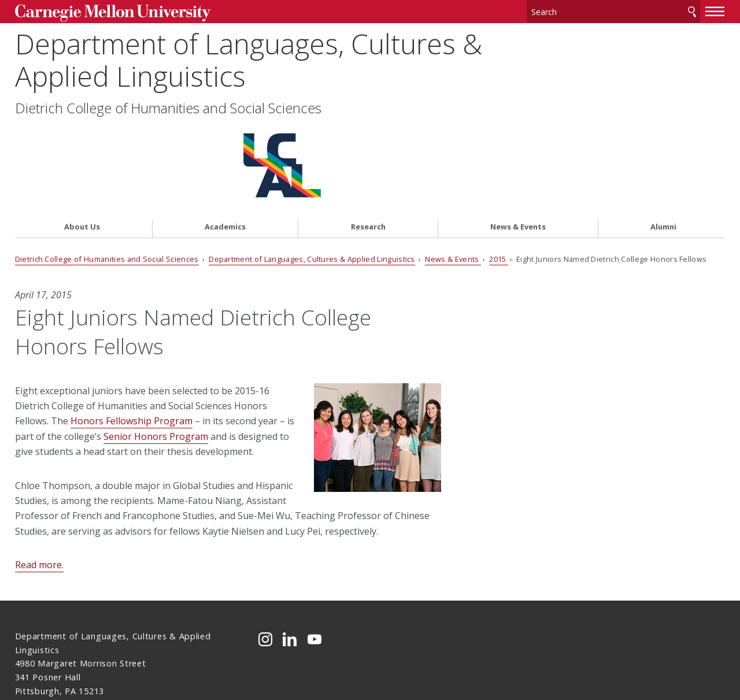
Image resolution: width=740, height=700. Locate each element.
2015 (499, 168)
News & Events (518, 137)
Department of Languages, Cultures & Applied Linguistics (249, 60)
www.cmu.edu (105, 650)
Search (692, 11)
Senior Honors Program (156, 346)
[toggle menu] (715, 10)
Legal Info (36, 650)
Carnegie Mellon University (104, 12)
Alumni (663, 137)
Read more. (39, 475)
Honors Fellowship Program (132, 331)
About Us (82, 137)
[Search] (613, 11)
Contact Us (38, 628)
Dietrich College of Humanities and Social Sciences (168, 108)
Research (368, 137)
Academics (225, 137)
